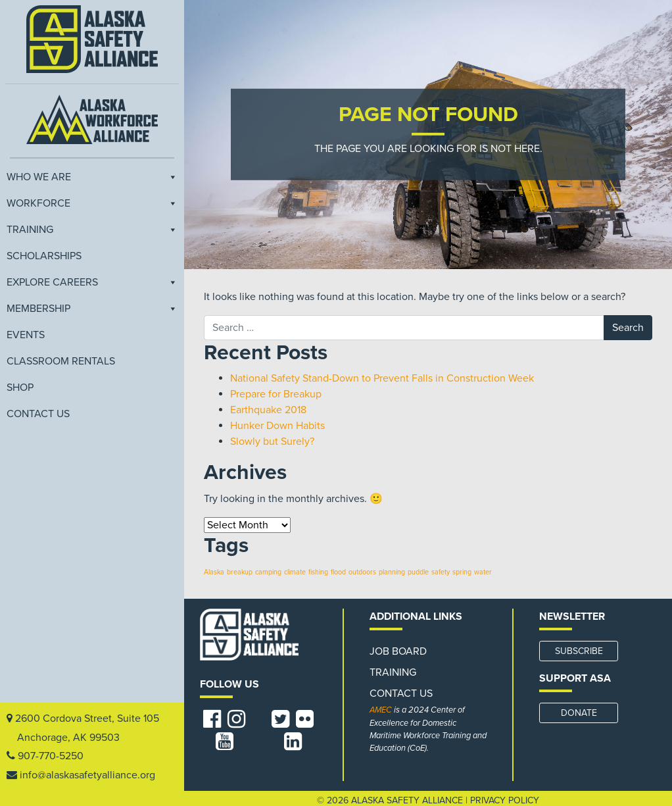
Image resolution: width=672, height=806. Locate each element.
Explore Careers (92, 282)
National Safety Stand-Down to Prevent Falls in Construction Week (382, 378)
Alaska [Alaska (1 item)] (214, 572)
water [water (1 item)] (483, 572)
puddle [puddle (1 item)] (418, 572)
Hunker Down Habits (277, 426)
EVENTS (26, 335)
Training (92, 230)
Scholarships (44, 256)
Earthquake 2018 (268, 410)
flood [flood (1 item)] (338, 572)
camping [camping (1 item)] (268, 572)
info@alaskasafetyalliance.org (87, 775)
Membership (92, 309)
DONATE (579, 713)
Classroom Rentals (61, 361)
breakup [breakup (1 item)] (240, 572)
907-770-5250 (51, 756)
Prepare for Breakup (276, 394)
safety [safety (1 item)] (441, 572)
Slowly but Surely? (272, 441)
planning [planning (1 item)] (392, 572)
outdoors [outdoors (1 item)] (362, 572)
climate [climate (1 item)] (295, 572)
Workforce (92, 203)
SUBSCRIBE (579, 651)
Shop (20, 388)
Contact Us (38, 414)
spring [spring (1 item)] (462, 572)
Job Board (398, 651)
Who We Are (92, 177)
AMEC (381, 710)
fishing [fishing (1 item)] (318, 572)
